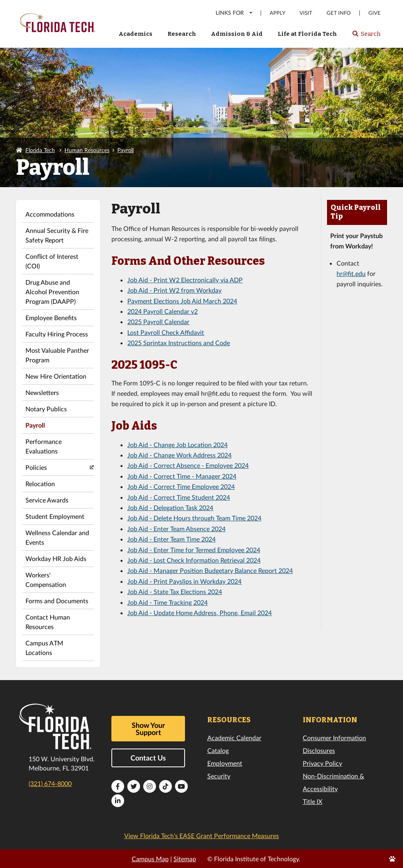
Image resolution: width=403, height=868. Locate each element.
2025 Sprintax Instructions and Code (179, 343)
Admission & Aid (237, 34)
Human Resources (87, 150)
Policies (36, 467)
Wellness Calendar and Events (57, 537)
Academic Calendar (234, 738)
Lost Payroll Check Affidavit (166, 332)
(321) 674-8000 (50, 783)
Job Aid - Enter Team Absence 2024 (176, 529)
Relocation (40, 484)
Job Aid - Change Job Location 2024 (177, 445)
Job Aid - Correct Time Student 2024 (179, 497)
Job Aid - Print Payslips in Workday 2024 (184, 581)
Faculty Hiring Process (57, 334)
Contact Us (148, 758)
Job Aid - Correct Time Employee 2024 (181, 486)
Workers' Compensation (46, 580)
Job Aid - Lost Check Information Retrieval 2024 (194, 560)
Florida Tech (40, 150)
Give (375, 13)
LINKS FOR (235, 13)
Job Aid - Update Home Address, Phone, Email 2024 (200, 613)
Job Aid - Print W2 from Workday (174, 290)
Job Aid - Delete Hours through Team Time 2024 (194, 518)
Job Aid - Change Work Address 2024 (179, 455)
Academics (135, 34)
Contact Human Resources (48, 622)
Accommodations (50, 214)
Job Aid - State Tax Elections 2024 (175, 591)
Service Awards (47, 500)
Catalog (218, 750)
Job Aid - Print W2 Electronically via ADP (185, 280)
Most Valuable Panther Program (57, 355)
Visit (306, 13)
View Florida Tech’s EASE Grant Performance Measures (201, 836)
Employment (225, 763)
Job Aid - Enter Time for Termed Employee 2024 (194, 550)
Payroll (126, 150)
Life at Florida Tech (307, 34)
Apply (277, 13)
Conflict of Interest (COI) (52, 261)
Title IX (312, 801)
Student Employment (55, 516)
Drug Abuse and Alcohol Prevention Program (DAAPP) (52, 292)
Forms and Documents (57, 601)
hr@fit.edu (351, 273)
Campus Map (150, 859)
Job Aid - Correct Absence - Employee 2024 (188, 465)
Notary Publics (46, 409)
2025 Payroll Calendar (158, 322)
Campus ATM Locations (44, 648)
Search (366, 36)
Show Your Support (148, 729)
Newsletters (42, 392)
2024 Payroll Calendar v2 (163, 311)
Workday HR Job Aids (56, 558)
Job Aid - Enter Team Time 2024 (171, 539)
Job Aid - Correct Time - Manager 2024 (182, 476)
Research (182, 34)
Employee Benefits (51, 318)
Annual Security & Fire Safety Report (57, 235)
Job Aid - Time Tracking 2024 (167, 602)
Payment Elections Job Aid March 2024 (182, 301)
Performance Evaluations (44, 446)
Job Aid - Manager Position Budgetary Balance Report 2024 (210, 570)
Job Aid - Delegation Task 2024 (170, 507)
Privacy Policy (322, 763)
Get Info (339, 13)
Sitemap (185, 859)
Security (219, 776)
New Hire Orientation (56, 376)
